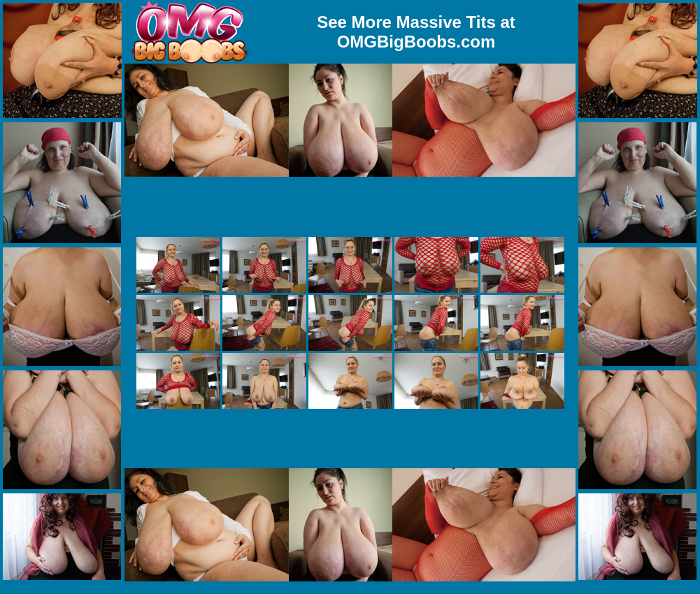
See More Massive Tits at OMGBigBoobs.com (416, 32)
